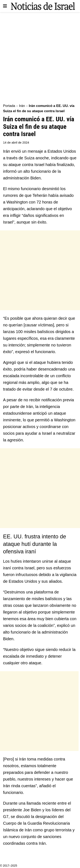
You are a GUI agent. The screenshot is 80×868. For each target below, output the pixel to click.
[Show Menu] (5, 6)
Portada (9, 106)
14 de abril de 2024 (16, 142)
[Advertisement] (40, 56)
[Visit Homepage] (43, 6)
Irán (22, 106)
